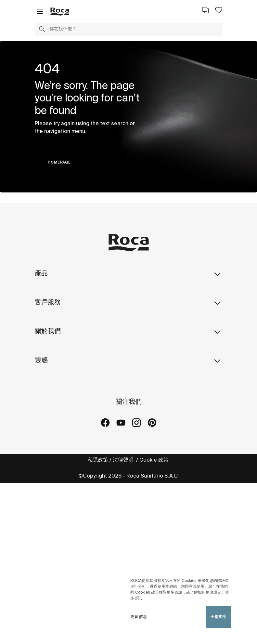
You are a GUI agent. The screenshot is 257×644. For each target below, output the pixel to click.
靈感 (129, 361)
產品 (129, 274)
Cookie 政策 (155, 460)
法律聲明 (124, 460)
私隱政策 (98, 460)
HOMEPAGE (59, 163)
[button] (42, 30)
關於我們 (129, 332)
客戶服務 (129, 303)
